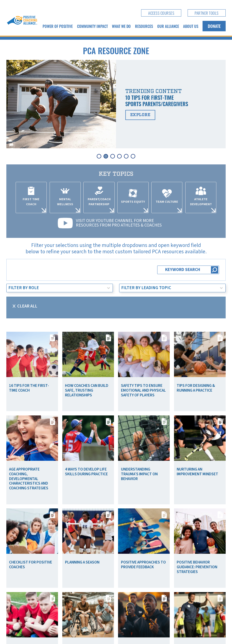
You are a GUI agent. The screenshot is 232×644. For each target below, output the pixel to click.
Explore (140, 115)
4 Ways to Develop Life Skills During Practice (86, 472)
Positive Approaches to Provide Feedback (143, 565)
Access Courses (161, 13)
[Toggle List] (109, 288)
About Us (191, 26)
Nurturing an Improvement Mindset (197, 472)
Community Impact (92, 26)
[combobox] (56, 288)
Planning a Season (82, 562)
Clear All (27, 306)
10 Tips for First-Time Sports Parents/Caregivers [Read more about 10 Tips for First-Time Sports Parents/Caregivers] (157, 101)
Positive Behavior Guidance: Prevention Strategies (197, 567)
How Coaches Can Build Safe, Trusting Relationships (87, 390)
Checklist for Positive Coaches (31, 565)
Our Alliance (168, 26)
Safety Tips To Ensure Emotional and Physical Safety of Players (143, 390)
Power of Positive (58, 26)
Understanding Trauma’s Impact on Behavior (139, 474)
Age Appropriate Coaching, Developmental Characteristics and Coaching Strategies (29, 479)
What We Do (121, 26)
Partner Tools (207, 13)
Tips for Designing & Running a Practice (196, 388)
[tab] (99, 156)
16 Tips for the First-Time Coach (29, 388)
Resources (144, 26)
